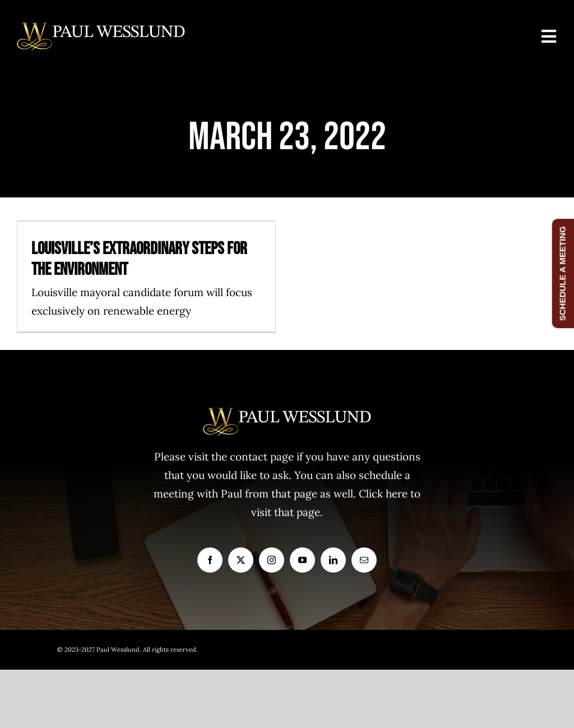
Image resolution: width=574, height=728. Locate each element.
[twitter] (241, 560)
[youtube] (302, 560)
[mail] (364, 560)
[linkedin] (333, 560)
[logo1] (101, 27)
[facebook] (210, 560)
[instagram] (272, 560)
